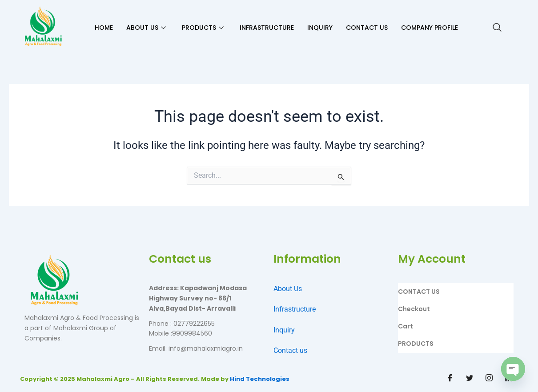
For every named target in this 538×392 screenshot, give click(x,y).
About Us (288, 289)
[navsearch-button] (497, 28)
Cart (406, 326)
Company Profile (430, 28)
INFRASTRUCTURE (267, 28)
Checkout (414, 309)
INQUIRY (320, 28)
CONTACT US (367, 28)
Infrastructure (295, 309)
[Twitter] (470, 379)
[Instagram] (489, 379)
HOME (104, 28)
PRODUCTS (203, 28)
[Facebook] (450, 379)
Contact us (290, 350)
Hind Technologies (260, 379)
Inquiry (284, 330)
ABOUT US (146, 28)
